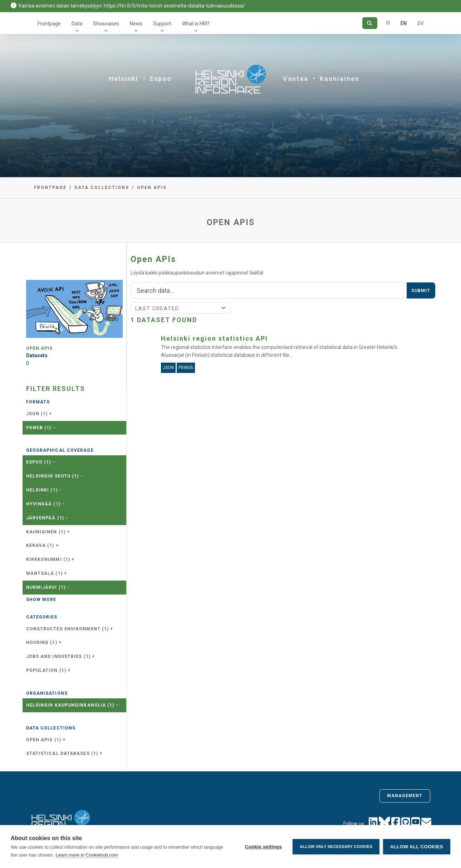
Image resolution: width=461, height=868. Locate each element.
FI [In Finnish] (388, 23)
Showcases (106, 24)
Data (77, 24)
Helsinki (124, 79)
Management (405, 796)
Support (162, 24)
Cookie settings (263, 847)
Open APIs (152, 188)
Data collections (102, 188)
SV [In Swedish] (421, 23)
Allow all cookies (417, 847)
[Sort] (181, 308)
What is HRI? (196, 24)
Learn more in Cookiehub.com (87, 855)
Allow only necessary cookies (336, 847)
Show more (41, 600)
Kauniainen (340, 79)
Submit (421, 291)
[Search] (370, 23)
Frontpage (49, 24)
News (136, 24)
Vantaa (296, 79)
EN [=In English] (404, 23)
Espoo (161, 79)
